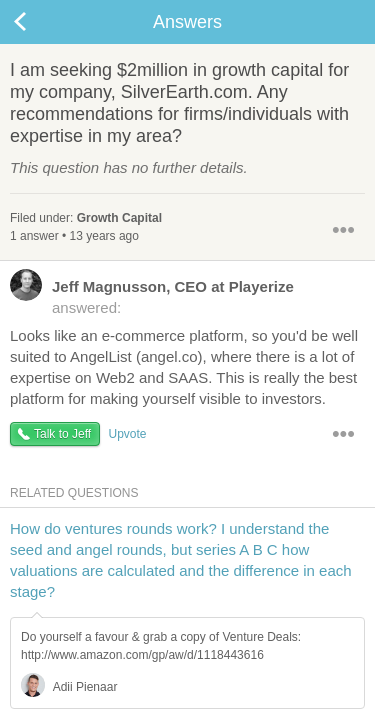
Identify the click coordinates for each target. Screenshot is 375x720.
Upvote (127, 434)
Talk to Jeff (62, 434)
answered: (152, 296)
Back (40, 22)
